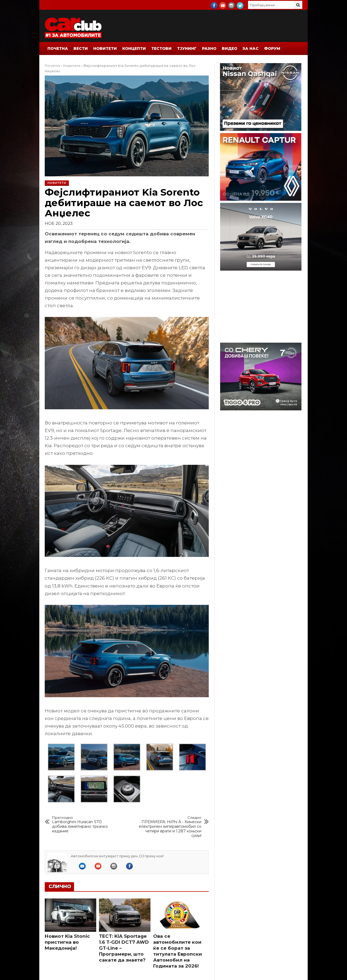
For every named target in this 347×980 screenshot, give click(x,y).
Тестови (161, 48)
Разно (209, 48)
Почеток (52, 66)
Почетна (58, 48)
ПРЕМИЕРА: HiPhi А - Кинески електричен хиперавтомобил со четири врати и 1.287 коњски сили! (170, 827)
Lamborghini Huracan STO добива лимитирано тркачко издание (83, 825)
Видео (229, 48)
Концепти (134, 48)
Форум (272, 48)
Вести (81, 48)
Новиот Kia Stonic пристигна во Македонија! (67, 942)
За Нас (251, 48)
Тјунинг (187, 48)
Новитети (105, 48)
